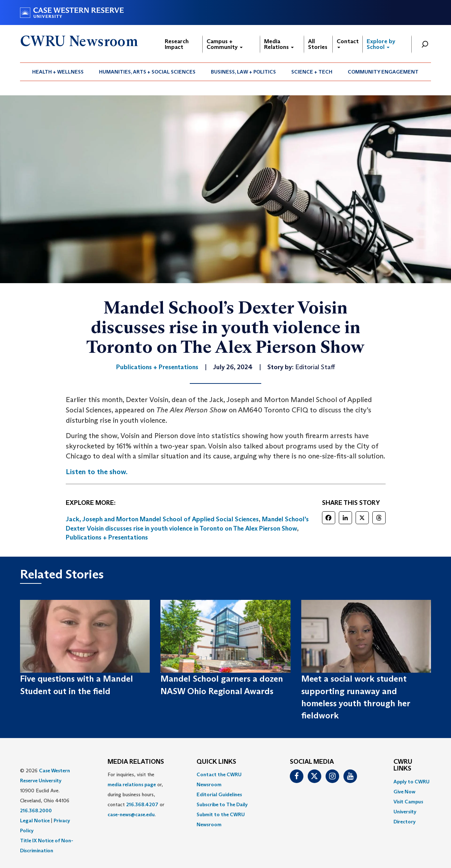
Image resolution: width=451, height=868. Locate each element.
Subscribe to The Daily (222, 804)
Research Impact (177, 44)
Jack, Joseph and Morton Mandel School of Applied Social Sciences (162, 519)
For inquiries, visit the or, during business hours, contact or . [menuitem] (136, 794)
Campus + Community (225, 44)
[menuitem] (58, 72)
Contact (348, 43)
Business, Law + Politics (243, 72)
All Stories (318, 44)
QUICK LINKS (216, 762)
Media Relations (279, 44)
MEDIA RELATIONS (136, 762)
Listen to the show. (97, 472)
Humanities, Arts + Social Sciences (147, 72)
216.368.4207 (142, 804)
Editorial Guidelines (219, 794)
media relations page (132, 784)
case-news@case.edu (131, 814)
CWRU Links (403, 766)
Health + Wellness (58, 72)
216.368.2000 (36, 811)
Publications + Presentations (107, 537)
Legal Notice (35, 821)
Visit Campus (408, 802)
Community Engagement (383, 72)
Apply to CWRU (412, 782)
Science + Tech (312, 72)
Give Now (404, 792)
